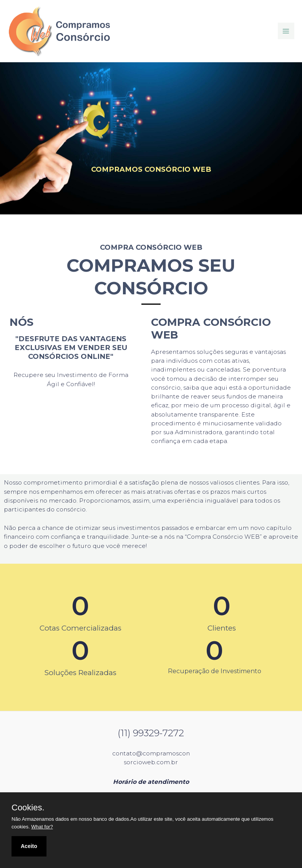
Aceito (29, 846)
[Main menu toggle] (286, 31)
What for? (42, 827)
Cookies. (28, 808)
